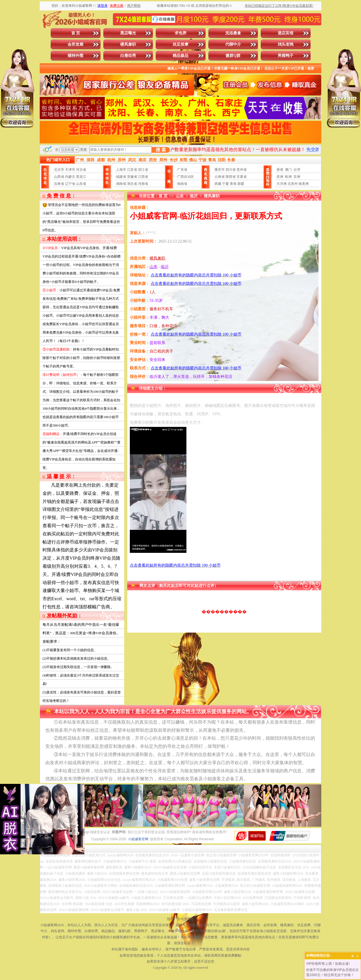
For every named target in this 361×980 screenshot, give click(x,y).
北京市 (59, 170)
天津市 (70, 170)
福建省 (121, 177)
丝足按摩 (180, 44)
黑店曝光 (128, 33)
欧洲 (288, 177)
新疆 (241, 184)
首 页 (76, 33)
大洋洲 (282, 184)
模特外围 (75, 56)
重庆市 (220, 170)
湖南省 (121, 184)
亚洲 (280, 177)
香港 (280, 170)
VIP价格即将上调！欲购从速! (328, 964)
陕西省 (231, 177)
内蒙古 (70, 177)
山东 (180, 196)
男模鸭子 (286, 56)
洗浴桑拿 (233, 33)
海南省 (182, 184)
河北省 (81, 170)
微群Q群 (233, 56)
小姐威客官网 (138, 839)
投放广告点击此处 (180, 919)
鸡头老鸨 (286, 44)
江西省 (143, 177)
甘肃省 (242, 177)
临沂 (194, 196)
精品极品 (180, 56)
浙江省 (143, 170)
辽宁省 (70, 184)
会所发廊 (75, 44)
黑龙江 (81, 177)
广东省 (182, 170)
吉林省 (59, 184)
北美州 (293, 184)
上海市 (121, 170)
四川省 (231, 170)
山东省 (81, 184)
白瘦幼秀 (128, 56)
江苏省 (132, 170)
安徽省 (132, 177)
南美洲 (304, 184)
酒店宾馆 (286, 33)
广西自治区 (186, 177)
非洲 (297, 177)
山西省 (59, 177)
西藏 (218, 184)
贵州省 (242, 170)
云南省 (220, 177)
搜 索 (161, 150)
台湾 (297, 170)
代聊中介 (233, 44)
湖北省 (132, 184)
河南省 (143, 184)
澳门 (288, 170)
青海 (233, 184)
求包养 (180, 33)
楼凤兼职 (128, 44)
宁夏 (226, 184)
